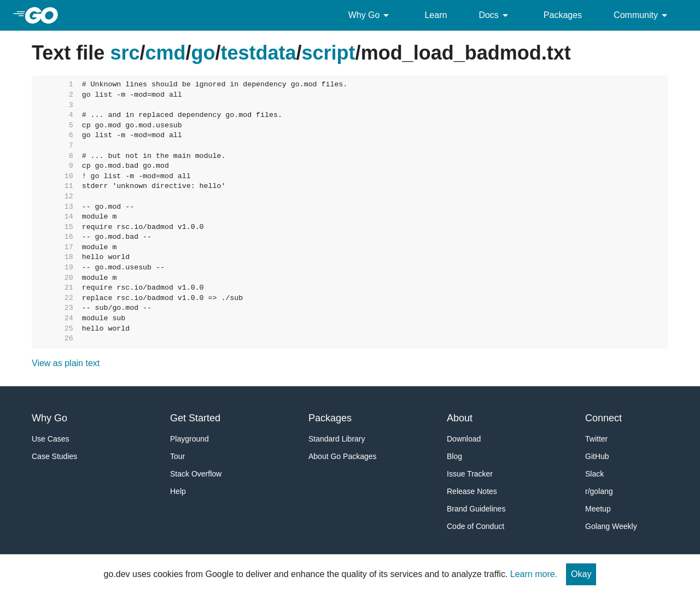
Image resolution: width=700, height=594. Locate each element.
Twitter (596, 439)
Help (178, 491)
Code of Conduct (476, 526)
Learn (436, 15)
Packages (563, 15)
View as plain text (66, 363)
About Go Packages (343, 456)
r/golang (599, 491)
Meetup (598, 509)
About (460, 418)
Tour (177, 456)
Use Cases (50, 439)
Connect (603, 418)
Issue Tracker (470, 474)
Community (642, 15)
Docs (495, 15)
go (203, 53)
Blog (454, 456)
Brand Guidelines (476, 509)
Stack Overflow (196, 474)
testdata (259, 53)
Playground (189, 439)
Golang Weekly (611, 526)
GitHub (597, 456)
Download (464, 439)
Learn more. (534, 574)
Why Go (371, 15)
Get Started (195, 418)
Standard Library (337, 439)
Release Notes (472, 491)
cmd (165, 53)
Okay (581, 574)
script (329, 53)
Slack (594, 474)
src (125, 53)
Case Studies (54, 456)
